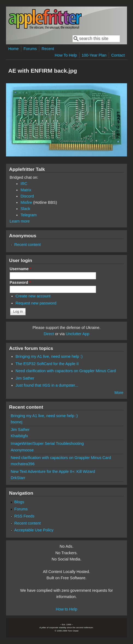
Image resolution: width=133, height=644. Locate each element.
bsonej (16, 422)
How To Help (66, 55)
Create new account (33, 296)
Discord (27, 196)
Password (20, 282)
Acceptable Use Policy (34, 530)
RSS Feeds (24, 516)
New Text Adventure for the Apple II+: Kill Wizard (53, 472)
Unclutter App (78, 334)
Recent (48, 49)
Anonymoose (22, 450)
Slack (25, 209)
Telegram (29, 215)
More (119, 393)
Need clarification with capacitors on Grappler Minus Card (66, 371)
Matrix (26, 190)
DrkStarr (18, 478)
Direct (49, 334)
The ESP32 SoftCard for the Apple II (47, 364)
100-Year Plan (94, 55)
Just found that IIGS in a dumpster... (47, 385)
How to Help (66, 609)
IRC (24, 184)
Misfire (26, 202)
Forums (30, 49)
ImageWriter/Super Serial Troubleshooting (47, 443)
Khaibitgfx (19, 436)
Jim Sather (25, 378)
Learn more (20, 221)
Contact (118, 55)
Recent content (27, 245)
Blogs (19, 502)
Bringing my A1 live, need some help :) (49, 356)
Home (13, 49)
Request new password (36, 303)
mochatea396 (23, 464)
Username (20, 269)
